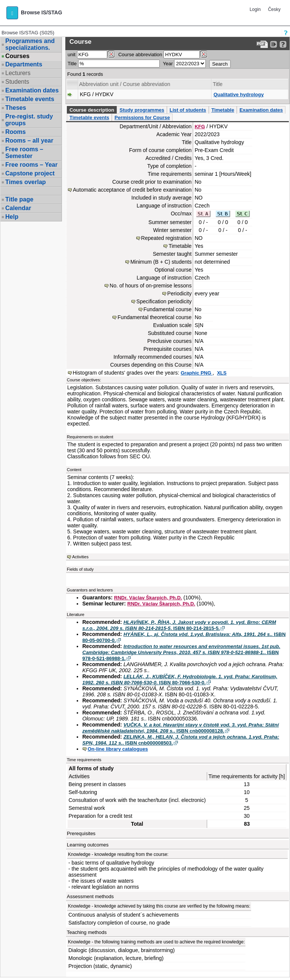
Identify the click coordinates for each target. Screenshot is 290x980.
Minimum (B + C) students (161, 262)
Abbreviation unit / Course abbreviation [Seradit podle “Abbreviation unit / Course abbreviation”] (125, 84)
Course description (92, 110)
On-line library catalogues (118, 749)
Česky (274, 9)
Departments (24, 64)
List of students (188, 110)
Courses (17, 56)
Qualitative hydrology (238, 94)
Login (255, 9)
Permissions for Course (142, 118)
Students (17, 82)
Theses (16, 108)
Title (72, 64)
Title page (19, 199)
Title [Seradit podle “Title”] (217, 84)
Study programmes (142, 110)
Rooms (15, 132)
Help (12, 217)
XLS (222, 373)
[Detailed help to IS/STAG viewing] (283, 44)
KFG (200, 127)
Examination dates (32, 90)
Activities (80, 557)
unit (72, 55)
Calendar (18, 208)
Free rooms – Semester (24, 153)
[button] (12, 13)
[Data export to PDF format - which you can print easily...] (262, 44)
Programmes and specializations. (30, 44)
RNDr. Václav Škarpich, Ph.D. (148, 598)
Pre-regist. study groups (29, 120)
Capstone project (30, 173)
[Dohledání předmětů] (204, 54)
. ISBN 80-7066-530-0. (180, 680)
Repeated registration (167, 238)
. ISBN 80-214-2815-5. (179, 625)
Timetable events (30, 99)
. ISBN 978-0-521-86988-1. (181, 652)
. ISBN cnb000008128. (180, 728)
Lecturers (18, 73)
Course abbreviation (140, 55)
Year (168, 64)
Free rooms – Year (31, 165)
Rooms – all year (29, 141)
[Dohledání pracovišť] (111, 54)
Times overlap (25, 182)
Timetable (223, 110)
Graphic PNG (197, 373)
